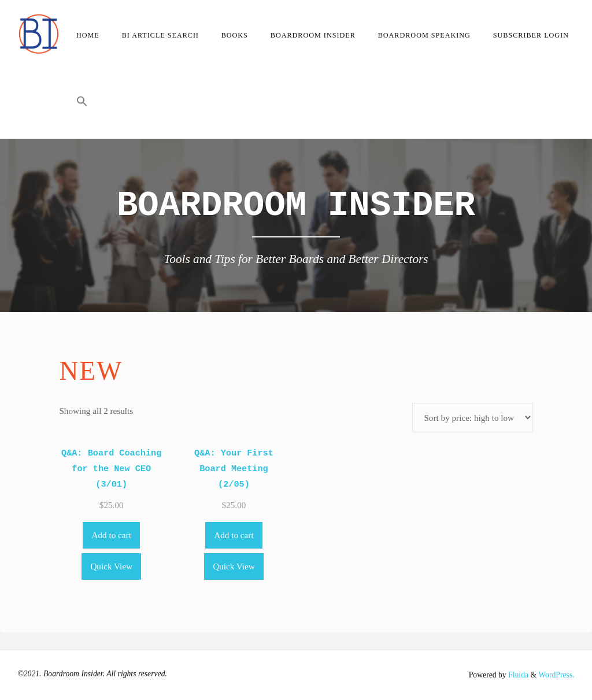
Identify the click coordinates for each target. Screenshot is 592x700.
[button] (82, 104)
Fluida (517, 675)
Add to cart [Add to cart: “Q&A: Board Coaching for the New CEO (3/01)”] (112, 535)
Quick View (111, 566)
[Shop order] (472, 418)
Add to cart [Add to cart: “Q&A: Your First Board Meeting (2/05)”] (234, 535)
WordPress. (556, 675)
